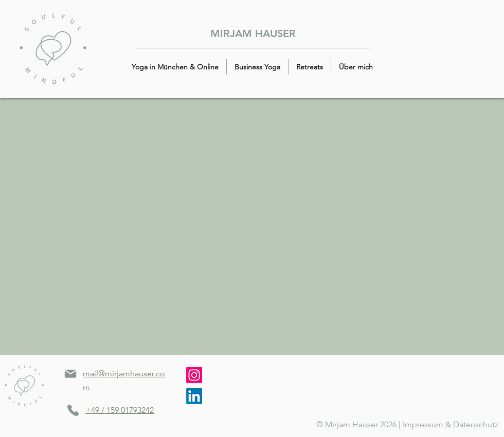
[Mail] (70, 374)
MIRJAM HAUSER (253, 33)
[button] (175, 67)
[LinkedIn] (194, 396)
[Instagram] (194, 375)
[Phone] (73, 410)
